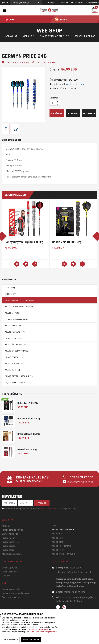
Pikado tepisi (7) (12, 370)
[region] (49, 627)
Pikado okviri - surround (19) (19, 376)
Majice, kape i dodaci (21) (16, 382)
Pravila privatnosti (11, 589)
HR (4, 3)
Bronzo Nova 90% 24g (29, 434)
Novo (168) (10, 288)
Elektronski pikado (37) (16, 319)
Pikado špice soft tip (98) (17, 351)
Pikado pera (57, 542)
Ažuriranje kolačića (11, 597)
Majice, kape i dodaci (12, 554)
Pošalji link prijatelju (44, 62)
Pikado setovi (58, 538)
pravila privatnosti (49, 509)
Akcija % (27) (10, 294)
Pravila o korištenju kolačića (15, 593)
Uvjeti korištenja (10, 572)
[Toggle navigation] (5, 10)
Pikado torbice (58, 550)
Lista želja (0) (77, 3)
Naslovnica (11, 36)
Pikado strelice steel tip (54, 36)
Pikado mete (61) (12, 313)
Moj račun (63, 3)
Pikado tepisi (8, 550)
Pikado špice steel (11, 542)
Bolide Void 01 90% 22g (67, 242)
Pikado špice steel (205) (16, 344)
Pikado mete (57, 534)
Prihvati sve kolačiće (31, 639)
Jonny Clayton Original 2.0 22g (24, 242)
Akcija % (6, 526)
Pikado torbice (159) (14, 363)
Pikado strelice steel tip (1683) (20, 300)
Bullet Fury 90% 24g (28, 403)
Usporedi (89, 113)
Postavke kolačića (11, 639)
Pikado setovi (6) (13, 326)
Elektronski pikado (11, 534)
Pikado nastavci (9, 538)
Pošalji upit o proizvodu (15, 62)
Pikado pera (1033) (13, 338)
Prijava (52, 3)
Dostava (6, 576)
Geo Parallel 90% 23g (29, 418)
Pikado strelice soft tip (13, 530)
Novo (54, 526)
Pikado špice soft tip (61, 546)
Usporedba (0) (92, 3)
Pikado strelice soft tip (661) (19, 307)
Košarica (57, 113)
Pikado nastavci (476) (15, 332)
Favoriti (73, 113)
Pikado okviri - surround (63, 554)
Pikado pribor (9, 546)
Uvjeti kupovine (9, 568)
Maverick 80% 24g (27, 449)
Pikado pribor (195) (14, 357)
